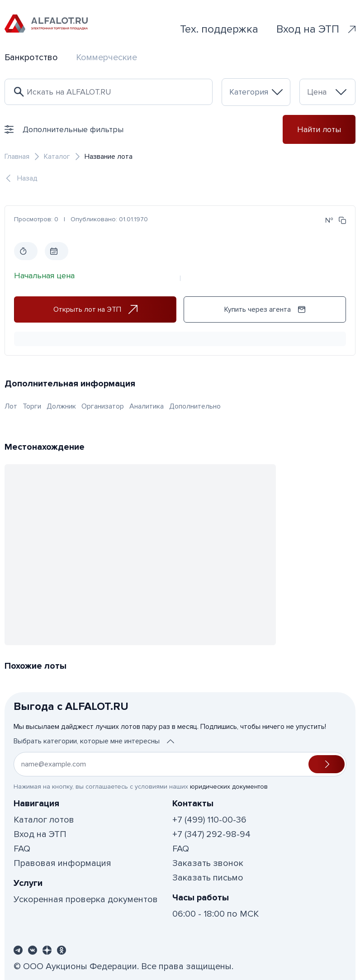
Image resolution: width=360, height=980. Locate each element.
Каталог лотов (44, 820)
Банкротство (31, 57)
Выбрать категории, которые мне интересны (94, 741)
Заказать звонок (208, 863)
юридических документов (229, 787)
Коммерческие (107, 57)
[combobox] (256, 92)
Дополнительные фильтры (64, 129)
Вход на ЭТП (316, 29)
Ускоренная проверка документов (86, 899)
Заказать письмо (208, 878)
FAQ (22, 849)
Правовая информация (62, 863)
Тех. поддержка (219, 29)
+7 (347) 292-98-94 (211, 834)
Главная (17, 157)
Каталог (57, 157)
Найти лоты (319, 129)
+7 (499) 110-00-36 (209, 820)
